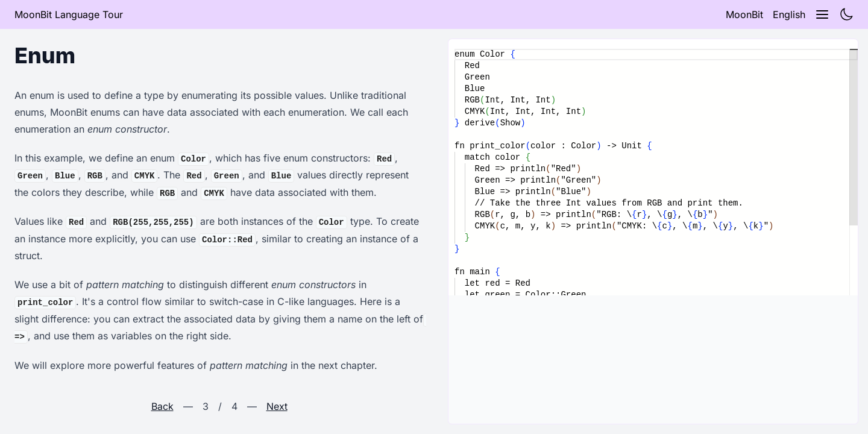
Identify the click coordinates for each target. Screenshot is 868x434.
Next (277, 406)
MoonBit (744, 14)
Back (162, 406)
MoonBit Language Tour (69, 14)
